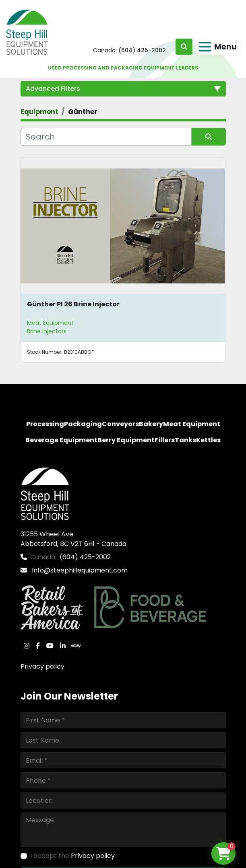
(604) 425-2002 (142, 50)
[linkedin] (63, 646)
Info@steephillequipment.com (79, 570)
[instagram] (27, 646)
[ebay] (76, 646)
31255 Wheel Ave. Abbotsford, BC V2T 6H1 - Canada (73, 539)
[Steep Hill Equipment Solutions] (45, 494)
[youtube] (50, 646)
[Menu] (205, 47)
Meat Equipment (50, 323)
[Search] (106, 137)
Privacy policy (42, 666)
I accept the (72, 856)
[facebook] (38, 646)
